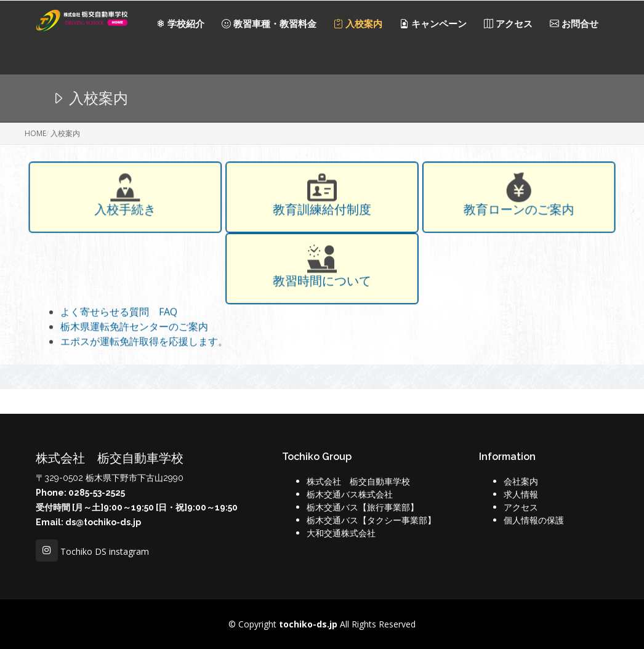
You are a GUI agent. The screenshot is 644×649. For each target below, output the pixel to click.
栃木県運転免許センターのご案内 (134, 328)
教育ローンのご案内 (517, 212)
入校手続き (128, 212)
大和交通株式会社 (341, 533)
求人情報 (521, 494)
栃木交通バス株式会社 (350, 494)
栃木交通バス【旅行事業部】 (363, 507)
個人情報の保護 (534, 520)
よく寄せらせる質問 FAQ (119, 313)
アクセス (521, 507)
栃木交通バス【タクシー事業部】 (371, 520)
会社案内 (521, 481)
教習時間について (322, 282)
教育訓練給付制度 (322, 212)
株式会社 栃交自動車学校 (358, 481)
